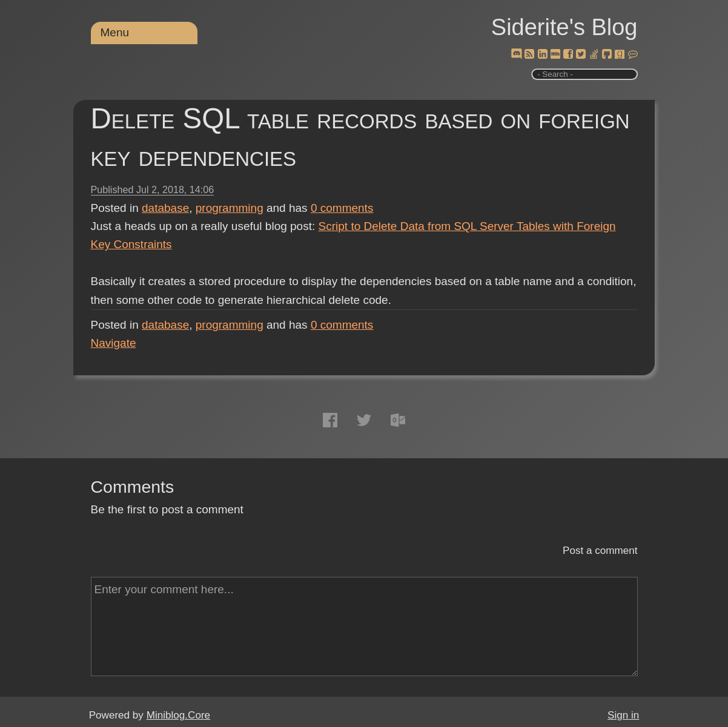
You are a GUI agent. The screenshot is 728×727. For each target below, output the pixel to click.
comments (342, 208)
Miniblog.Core (178, 715)
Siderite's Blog (564, 27)
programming (230, 208)
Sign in (623, 715)
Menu (115, 32)
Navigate (114, 343)
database (165, 208)
